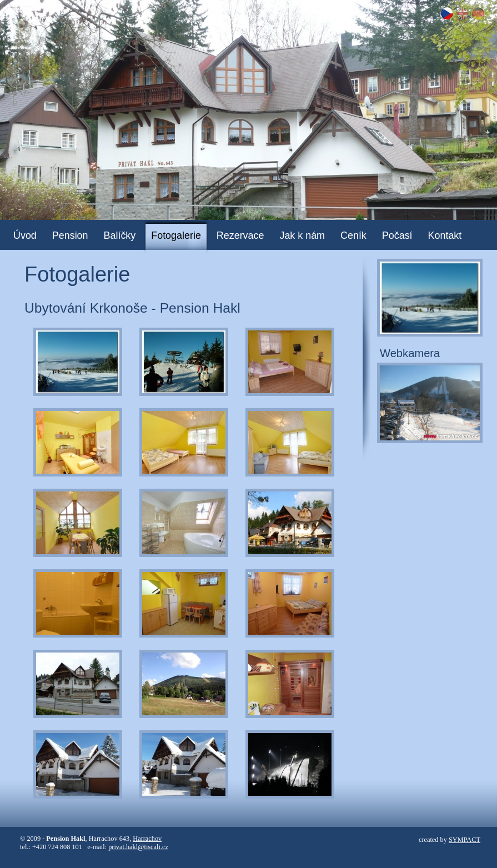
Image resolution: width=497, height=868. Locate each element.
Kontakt (445, 235)
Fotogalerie (176, 235)
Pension (70, 235)
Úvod (25, 235)
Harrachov (147, 839)
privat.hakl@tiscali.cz (138, 847)
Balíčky (120, 235)
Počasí (397, 235)
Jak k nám (302, 235)
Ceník (353, 235)
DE (478, 13)
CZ (447, 13)
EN (463, 13)
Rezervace (240, 235)
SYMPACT (465, 840)
